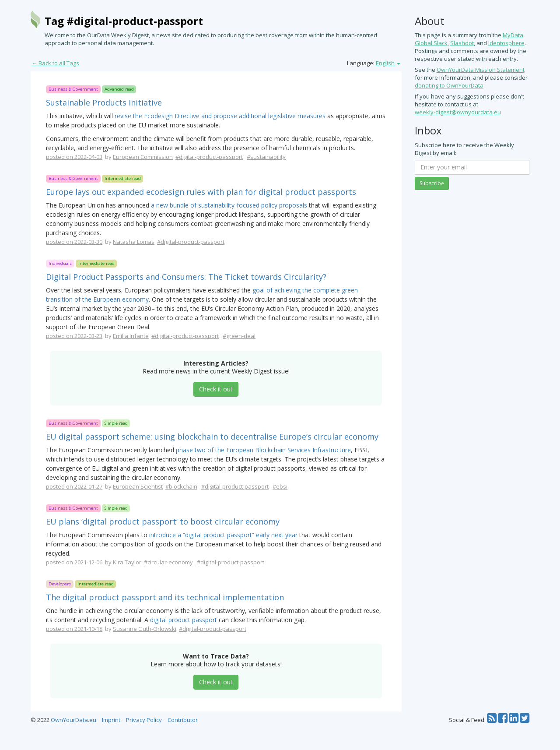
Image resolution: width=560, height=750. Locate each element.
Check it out (216, 389)
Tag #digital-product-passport (124, 21)
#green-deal (239, 336)
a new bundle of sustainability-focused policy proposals (229, 205)
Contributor (183, 720)
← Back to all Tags (55, 63)
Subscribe (432, 183)
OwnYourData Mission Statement (481, 70)
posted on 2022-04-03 (74, 157)
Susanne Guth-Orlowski (145, 629)
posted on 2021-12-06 (74, 562)
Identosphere (506, 43)
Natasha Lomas (134, 242)
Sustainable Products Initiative (104, 102)
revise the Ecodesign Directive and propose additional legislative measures (220, 116)
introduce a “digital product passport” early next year (223, 535)
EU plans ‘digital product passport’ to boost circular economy (163, 521)
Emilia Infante (131, 336)
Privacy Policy (144, 720)
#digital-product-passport (209, 157)
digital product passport (184, 620)
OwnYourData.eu (73, 720)
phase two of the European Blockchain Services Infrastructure (263, 450)
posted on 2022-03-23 (74, 336)
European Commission (143, 157)
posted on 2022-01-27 (74, 486)
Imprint (111, 720)
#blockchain (181, 486)
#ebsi (280, 486)
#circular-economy (168, 562)
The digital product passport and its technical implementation (165, 597)
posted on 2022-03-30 (74, 242)
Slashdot (462, 43)
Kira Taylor (127, 562)
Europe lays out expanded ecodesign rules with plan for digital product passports (201, 192)
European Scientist (138, 486)
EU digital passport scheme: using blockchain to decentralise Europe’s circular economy (212, 437)
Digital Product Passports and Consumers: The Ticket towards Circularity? (186, 277)
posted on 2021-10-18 (74, 629)
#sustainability (266, 157)
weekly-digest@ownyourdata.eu (458, 112)
